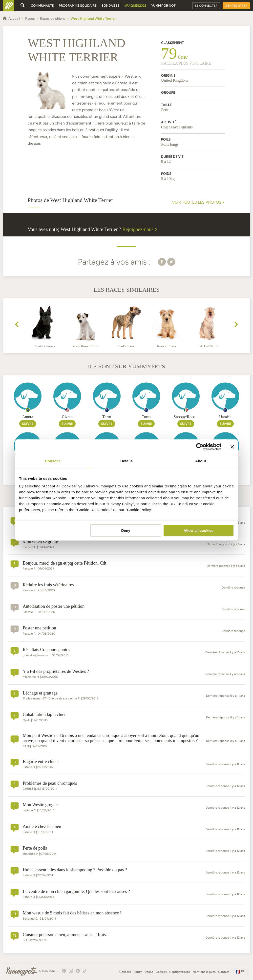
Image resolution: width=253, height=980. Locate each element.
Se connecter (206, 6)
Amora (28, 417)
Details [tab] (126, 461)
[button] (162, 262)
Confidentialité (180, 972)
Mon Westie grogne (40, 805)
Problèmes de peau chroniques (50, 783)
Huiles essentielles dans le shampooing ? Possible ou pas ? (75, 870)
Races (149, 972)
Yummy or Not (163, 6)
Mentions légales (204, 972)
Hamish (225, 417)
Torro (107, 417)
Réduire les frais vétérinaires (48, 585)
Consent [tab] (53, 461)
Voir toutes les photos (199, 202)
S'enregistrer (236, 6)
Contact (224, 972)
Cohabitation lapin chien (45, 714)
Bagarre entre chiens (41, 762)
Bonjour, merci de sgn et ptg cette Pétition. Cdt (64, 563)
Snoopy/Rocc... (186, 417)
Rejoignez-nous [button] (140, 229)
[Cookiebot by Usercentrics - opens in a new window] (200, 447)
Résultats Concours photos (46, 650)
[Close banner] (232, 447)
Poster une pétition (39, 628)
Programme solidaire (78, 6)
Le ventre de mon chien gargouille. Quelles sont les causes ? (76, 891)
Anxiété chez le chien (42, 826)
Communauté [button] (42, 6)
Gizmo (67, 417)
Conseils (125, 972)
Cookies (161, 972)
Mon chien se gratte (40, 541)
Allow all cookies (199, 530)
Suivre (28, 424)
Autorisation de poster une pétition (54, 606)
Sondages (110, 6)
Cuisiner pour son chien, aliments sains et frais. (65, 935)
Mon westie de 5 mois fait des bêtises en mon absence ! (72, 913)
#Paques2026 (135, 6)
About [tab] (201, 461)
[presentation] (17, 325)
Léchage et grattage (40, 693)
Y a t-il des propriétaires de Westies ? (56, 671)
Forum (138, 972)
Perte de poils (35, 848)
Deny (126, 530)
